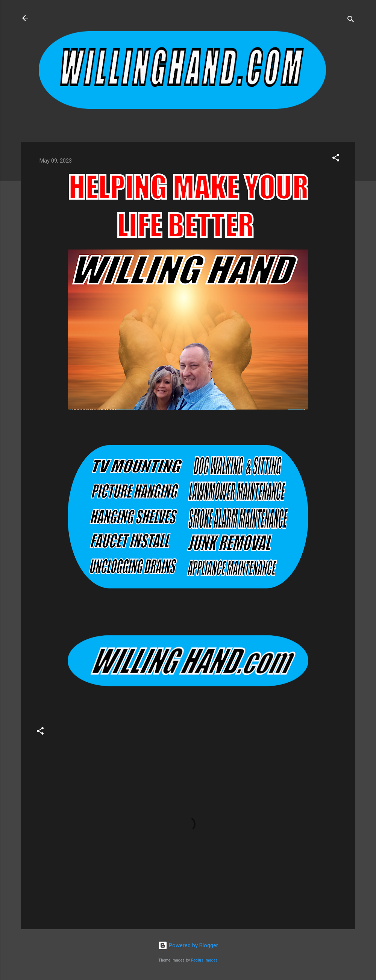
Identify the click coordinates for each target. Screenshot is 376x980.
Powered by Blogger (188, 945)
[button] (336, 159)
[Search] (351, 21)
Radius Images (204, 960)
